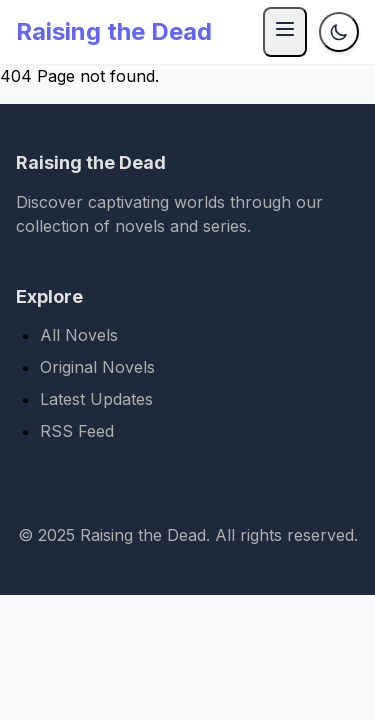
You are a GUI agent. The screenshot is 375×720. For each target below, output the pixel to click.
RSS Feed (77, 431)
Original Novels (97, 367)
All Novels (79, 335)
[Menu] (285, 32)
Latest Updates (96, 399)
